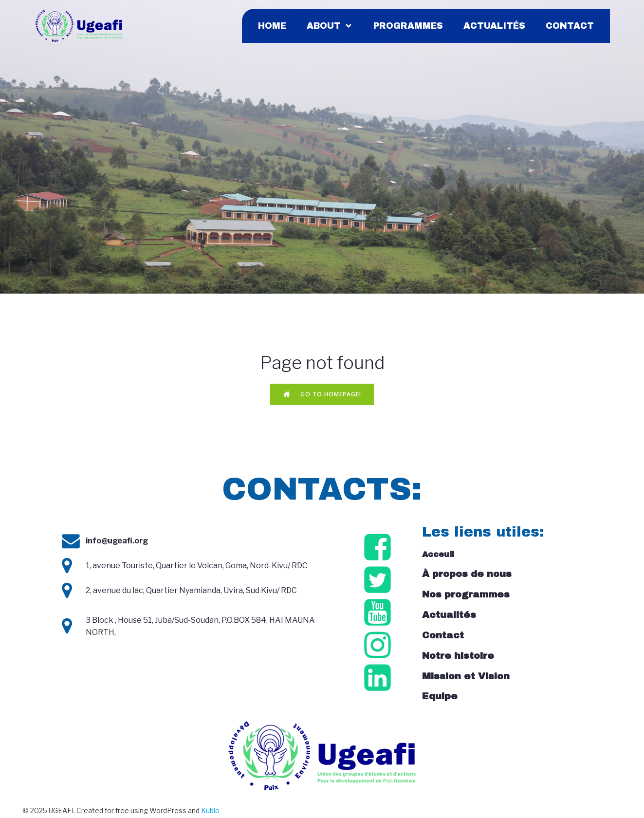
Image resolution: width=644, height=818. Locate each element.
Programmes (408, 27)
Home (272, 27)
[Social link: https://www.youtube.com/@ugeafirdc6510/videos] (379, 615)
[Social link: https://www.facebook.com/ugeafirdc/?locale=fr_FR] (379, 550)
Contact (570, 27)
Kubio (210, 812)
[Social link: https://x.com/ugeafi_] (379, 583)
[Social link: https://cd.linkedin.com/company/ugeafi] (379, 680)
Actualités (494, 27)
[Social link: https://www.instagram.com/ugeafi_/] (379, 648)
